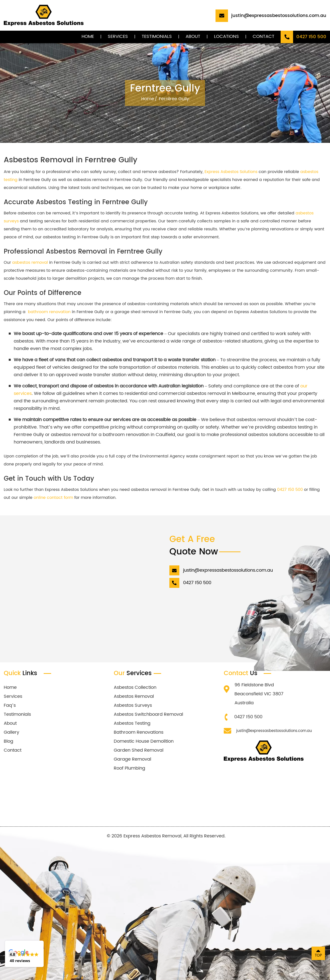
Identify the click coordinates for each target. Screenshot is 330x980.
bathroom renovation (49, 312)
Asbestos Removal (134, 696)
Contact (264, 37)
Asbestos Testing (132, 723)
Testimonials (157, 37)
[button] (24, 954)
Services (118, 37)
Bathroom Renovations (139, 732)
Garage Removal (132, 759)
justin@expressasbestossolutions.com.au (274, 731)
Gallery (11, 732)
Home (88, 37)
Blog (8, 741)
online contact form (53, 498)
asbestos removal (30, 263)
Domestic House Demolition (144, 741)
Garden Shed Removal (139, 750)
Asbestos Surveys (133, 705)
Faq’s (10, 705)
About (193, 37)
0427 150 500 (290, 490)
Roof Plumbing (129, 768)
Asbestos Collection (135, 687)
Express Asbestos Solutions (231, 172)
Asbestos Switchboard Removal (148, 714)
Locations (226, 37)
